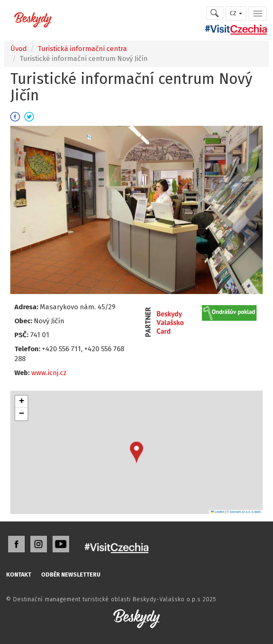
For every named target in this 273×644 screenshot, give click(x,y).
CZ (236, 13)
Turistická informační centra (82, 49)
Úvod (19, 49)
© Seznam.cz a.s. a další (244, 512)
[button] (136, 453)
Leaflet (217, 512)
